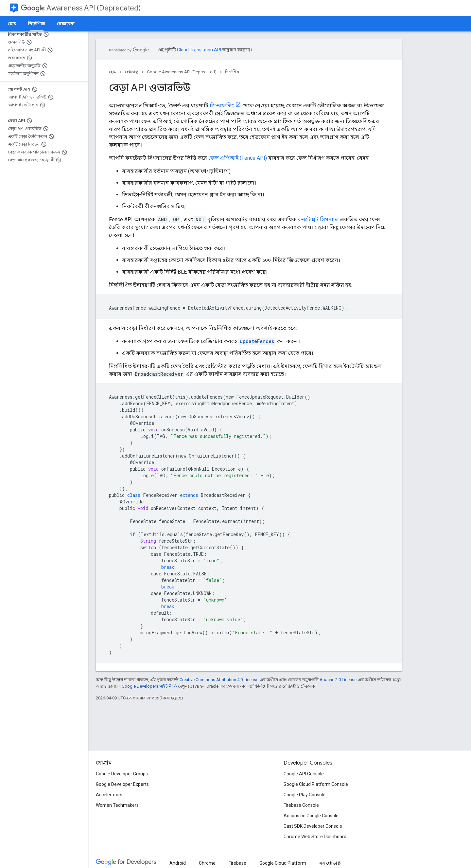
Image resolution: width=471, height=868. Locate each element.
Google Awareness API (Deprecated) (182, 72)
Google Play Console (305, 795)
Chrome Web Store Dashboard (315, 837)
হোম (12, 24)
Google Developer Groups (122, 774)
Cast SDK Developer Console (313, 826)
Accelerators (109, 795)
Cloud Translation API (199, 50)
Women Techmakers (117, 805)
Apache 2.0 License (338, 680)
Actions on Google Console (311, 816)
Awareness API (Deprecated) (81, 8)
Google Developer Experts (122, 784)
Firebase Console (301, 805)
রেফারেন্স (66, 24)
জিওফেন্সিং (222, 106)
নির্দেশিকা (233, 72)
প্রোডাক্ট (132, 72)
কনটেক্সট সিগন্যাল (318, 219)
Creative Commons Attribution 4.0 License (219, 680)
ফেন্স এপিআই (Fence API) (238, 158)
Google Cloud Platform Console (316, 784)
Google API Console (304, 774)
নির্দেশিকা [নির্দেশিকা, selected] (37, 24)
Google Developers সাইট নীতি (149, 686)
